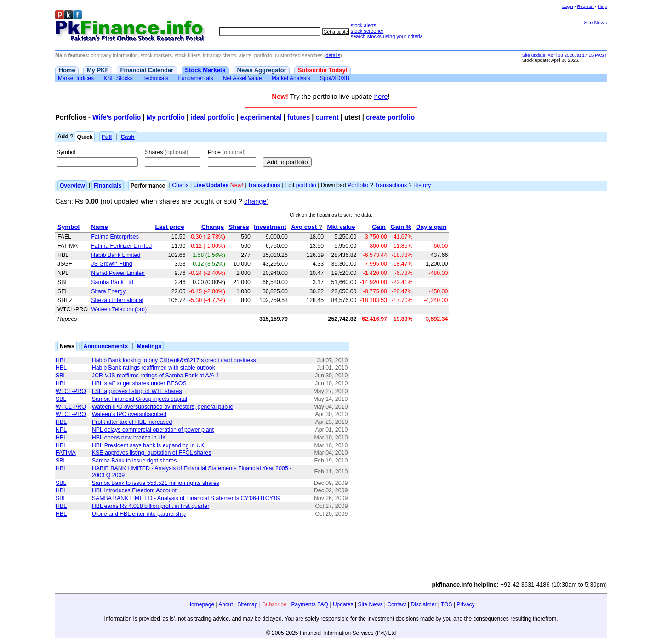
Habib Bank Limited (116, 255)
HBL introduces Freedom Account (134, 490)
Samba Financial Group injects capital (140, 399)
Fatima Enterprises (115, 237)
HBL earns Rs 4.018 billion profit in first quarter (151, 506)
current (327, 117)
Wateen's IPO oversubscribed (129, 414)
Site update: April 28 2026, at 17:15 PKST (565, 55)
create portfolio (390, 117)
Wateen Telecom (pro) (119, 309)
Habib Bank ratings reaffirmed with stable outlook (154, 368)
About (225, 604)
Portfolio (358, 186)
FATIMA (66, 453)
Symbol (66, 152)
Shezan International (117, 300)
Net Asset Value (243, 78)
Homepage (201, 604)
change (255, 201)
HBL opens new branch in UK (129, 438)
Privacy (465, 604)
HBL (61, 360)
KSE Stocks (118, 78)
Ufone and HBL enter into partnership (139, 514)
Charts (180, 186)
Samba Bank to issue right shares (134, 461)
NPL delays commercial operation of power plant (153, 430)
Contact (397, 604)
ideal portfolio (212, 117)
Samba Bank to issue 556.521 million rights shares (156, 483)
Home (67, 70)
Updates (343, 604)
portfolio (306, 186)
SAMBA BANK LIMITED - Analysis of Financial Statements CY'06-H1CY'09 (186, 498)
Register (585, 6)
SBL (61, 376)
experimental (261, 117)
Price (227, 152)
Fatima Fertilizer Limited (121, 246)
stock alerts (364, 25)
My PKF (98, 70)
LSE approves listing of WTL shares (137, 391)
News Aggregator (262, 70)
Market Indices (76, 78)
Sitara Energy (108, 291)
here (381, 97)
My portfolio (166, 117)
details (333, 55)
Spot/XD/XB (335, 78)
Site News (595, 23)
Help (602, 6)
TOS (446, 604)
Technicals (155, 78)
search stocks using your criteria (387, 36)
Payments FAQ (310, 604)
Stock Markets (205, 70)
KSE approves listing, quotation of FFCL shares (152, 453)
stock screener (367, 31)
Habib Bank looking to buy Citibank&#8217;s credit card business (174, 360)
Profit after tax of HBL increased (132, 422)
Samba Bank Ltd (112, 282)
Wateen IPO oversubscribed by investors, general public (163, 407)
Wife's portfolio (117, 117)
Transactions (264, 186)
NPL (61, 430)
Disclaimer (423, 604)
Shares (166, 152)
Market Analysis (291, 78)
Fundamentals (195, 78)
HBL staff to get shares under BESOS (139, 383)
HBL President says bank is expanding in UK (148, 445)
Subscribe (274, 604)
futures (299, 117)
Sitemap (247, 604)
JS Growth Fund (111, 264)
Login (568, 6)
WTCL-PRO (71, 391)
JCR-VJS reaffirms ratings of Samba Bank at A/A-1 (156, 376)
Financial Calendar (147, 70)
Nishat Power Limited (118, 273)
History (422, 186)
